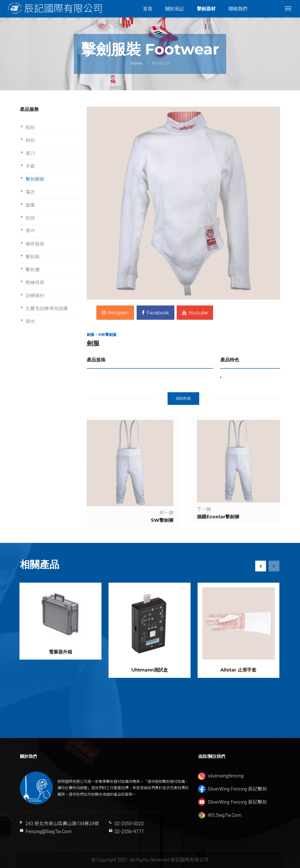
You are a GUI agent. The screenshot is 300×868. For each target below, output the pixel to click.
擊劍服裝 (35, 179)
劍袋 (30, 218)
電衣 (30, 192)
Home (136, 63)
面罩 (30, 205)
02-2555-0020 (129, 823)
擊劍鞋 (33, 257)
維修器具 (35, 244)
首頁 (148, 9)
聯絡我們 (238, 9)
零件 (30, 231)
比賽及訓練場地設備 (47, 309)
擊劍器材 (206, 9)
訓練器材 (35, 296)
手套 (30, 166)
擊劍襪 (33, 270)
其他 (30, 321)
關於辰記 (175, 9)
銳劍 (30, 140)
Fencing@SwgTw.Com (49, 831)
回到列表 (184, 398)
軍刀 (30, 153)
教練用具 (35, 283)
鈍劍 (30, 127)
